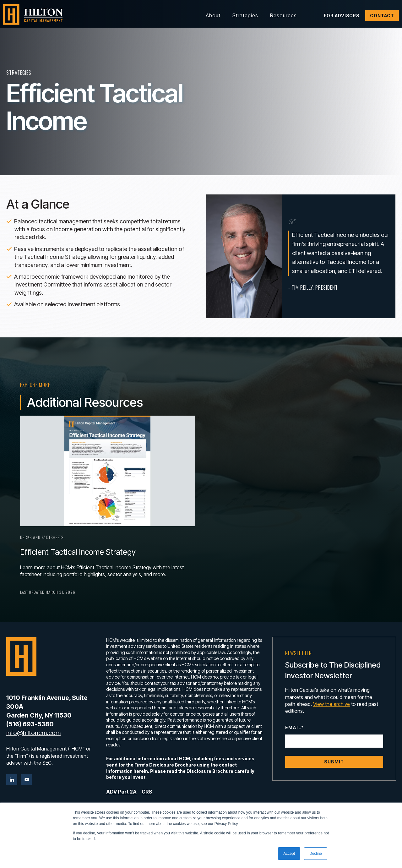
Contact (382, 16)
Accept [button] (289, 854)
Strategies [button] (245, 15)
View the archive (331, 704)
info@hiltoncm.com (33, 733)
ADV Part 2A (121, 792)
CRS (147, 792)
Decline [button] (316, 854)
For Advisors (342, 16)
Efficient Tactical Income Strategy (78, 552)
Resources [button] (283, 15)
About (213, 15)
